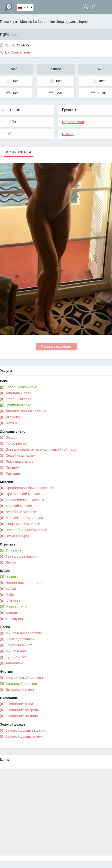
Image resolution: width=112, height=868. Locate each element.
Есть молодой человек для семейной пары (41, 449)
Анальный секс (18, 393)
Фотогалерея (19, 152)
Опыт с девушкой (20, 639)
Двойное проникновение (26, 411)
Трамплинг (14, 619)
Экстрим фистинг (20, 690)
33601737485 (17, 45)
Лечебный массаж (21, 512)
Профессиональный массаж (29, 488)
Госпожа (13, 577)
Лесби (11, 562)
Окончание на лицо (22, 716)
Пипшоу (12, 467)
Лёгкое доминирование (25, 583)
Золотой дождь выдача (25, 730)
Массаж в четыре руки (24, 518)
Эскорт (11, 437)
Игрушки (13, 417)
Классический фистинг (24, 678)
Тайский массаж (19, 506)
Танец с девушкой (21, 556)
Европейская (73, 122)
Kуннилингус (16, 657)
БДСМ (11, 589)
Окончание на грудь (22, 710)
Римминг (13, 473)
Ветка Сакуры (17, 536)
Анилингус (14, 663)
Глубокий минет (19, 645)
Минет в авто (16, 651)
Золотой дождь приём (24, 736)
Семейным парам (20, 455)
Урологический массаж (25, 500)
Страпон (13, 601)
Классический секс (21, 387)
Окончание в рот (19, 704)
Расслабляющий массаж (26, 530)
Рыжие (68, 134)
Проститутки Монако (16, 22)
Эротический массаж (23, 494)
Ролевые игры (17, 607)
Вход (94, 7)
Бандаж (12, 613)
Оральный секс (18, 399)
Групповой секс (18, 405)
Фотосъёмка (16, 443)
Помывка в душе (20, 461)
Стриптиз (13, 550)
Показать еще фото (56, 346)
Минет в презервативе (24, 633)
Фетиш (11, 423)
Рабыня (12, 595)
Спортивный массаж (23, 524)
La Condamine (44, 22)
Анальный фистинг (21, 684)
